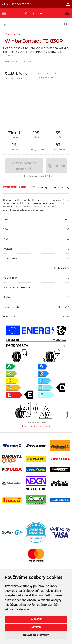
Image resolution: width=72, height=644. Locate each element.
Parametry (40, 187)
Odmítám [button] (36, 627)
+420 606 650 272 (21, 4)
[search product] (66, 24)
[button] (67, 13)
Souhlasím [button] (36, 619)
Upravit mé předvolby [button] (36, 635)
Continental (13, 34)
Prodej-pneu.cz (35, 13)
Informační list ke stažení (36, 426)
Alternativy (62, 187)
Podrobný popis (15, 187)
